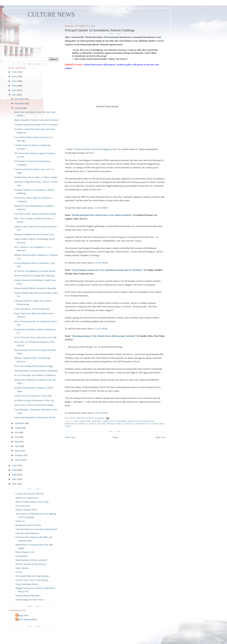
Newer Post (70, 437)
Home (115, 437)
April (18, 446)
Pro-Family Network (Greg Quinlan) (32, 576)
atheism (96, 421)
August (18, 428)
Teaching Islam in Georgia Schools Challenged (36, 371)
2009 (15, 470)
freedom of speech (75, 424)
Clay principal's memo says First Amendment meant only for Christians (107, 270)
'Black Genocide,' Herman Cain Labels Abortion (36, 120)
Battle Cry (20, 521)
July (17, 432)
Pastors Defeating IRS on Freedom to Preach (35, 417)
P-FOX (19, 572)
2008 (15, 475)
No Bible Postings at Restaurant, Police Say (34, 400)
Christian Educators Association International (36, 529)
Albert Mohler (22, 568)
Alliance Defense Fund (26, 510)
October (19, 108)
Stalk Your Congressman (27, 498)
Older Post (160, 437)
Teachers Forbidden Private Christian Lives (34, 234)
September (20, 423)
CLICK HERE (101, 208)
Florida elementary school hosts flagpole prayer (95, 149)
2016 (15, 72)
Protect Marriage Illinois (27, 584)
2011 (15, 95)
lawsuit (92, 424)
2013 (15, 86)
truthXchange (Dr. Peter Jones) (30, 600)
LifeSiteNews (22, 556)
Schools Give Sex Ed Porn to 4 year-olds (33, 396)
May (17, 442)
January (19, 460)
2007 (15, 479)
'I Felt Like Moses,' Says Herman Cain (32, 309)
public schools (124, 424)
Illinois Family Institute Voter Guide (32, 502)
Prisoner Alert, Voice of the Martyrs (32, 580)
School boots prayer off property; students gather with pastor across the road (121, 65)
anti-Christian (82, 421)
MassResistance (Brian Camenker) (31, 560)
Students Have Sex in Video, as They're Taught (36, 177)
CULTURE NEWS (51, 15)
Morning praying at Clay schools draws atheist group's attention (104, 336)
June (17, 437)
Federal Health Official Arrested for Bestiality (35, 288)
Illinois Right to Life (25, 552)
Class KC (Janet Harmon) (27, 533)
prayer (111, 424)
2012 (15, 90)
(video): (69, 68)
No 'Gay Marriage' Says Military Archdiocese (35, 375)
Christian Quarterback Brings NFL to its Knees (36, 125)
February (19, 455)
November (20, 103)
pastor (102, 424)
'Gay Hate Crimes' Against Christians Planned (35, 214)
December (20, 99)
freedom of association (141, 421)
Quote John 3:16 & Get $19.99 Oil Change (34, 405)
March (18, 451)
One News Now (23, 506)
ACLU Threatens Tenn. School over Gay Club (35, 337)
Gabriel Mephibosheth (27, 619)
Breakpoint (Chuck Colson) (28, 525)
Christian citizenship (114, 421)
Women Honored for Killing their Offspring (34, 276)
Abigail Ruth (22, 615)
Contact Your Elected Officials (29, 494)
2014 (15, 81)
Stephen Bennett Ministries (28, 596)
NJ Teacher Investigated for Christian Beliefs (35, 271)
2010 (15, 465)
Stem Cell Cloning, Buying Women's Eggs (34, 366)
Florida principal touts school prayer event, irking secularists (102, 215)
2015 (15, 76)
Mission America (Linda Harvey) (31, 564)
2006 (15, 484)
